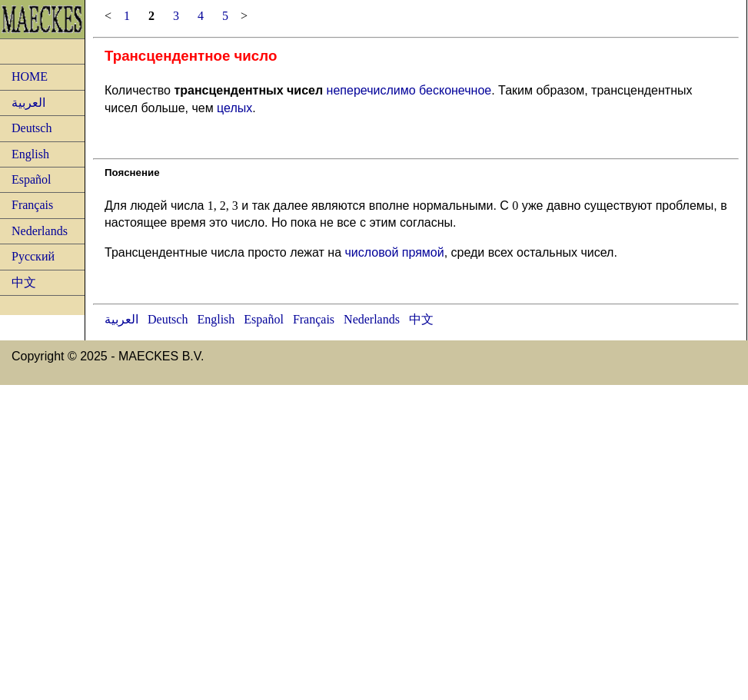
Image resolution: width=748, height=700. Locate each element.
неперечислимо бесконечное (409, 90)
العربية (28, 103)
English (30, 154)
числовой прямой (394, 252)
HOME (30, 76)
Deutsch (32, 128)
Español (32, 179)
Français (32, 205)
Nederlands (40, 231)
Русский (33, 256)
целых (234, 108)
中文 (24, 282)
